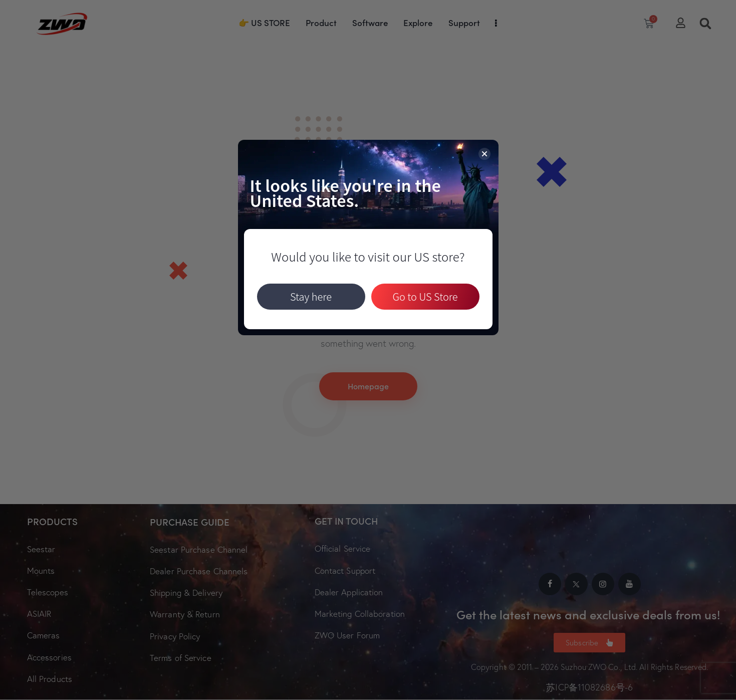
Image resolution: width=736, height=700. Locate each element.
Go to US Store (425, 296)
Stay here (311, 296)
